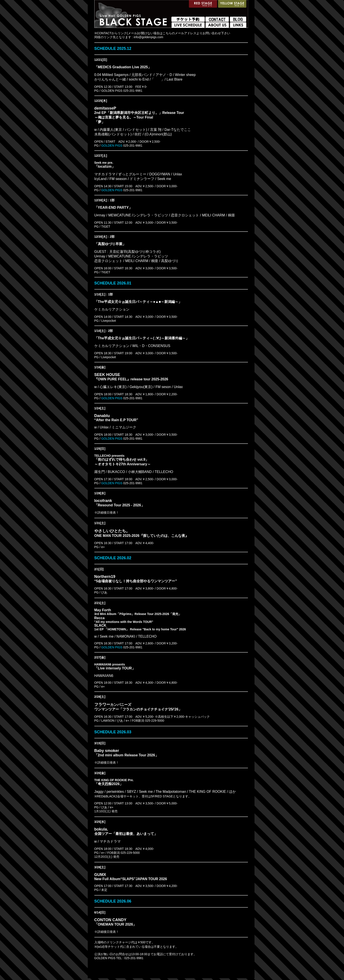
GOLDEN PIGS (111, 146)
